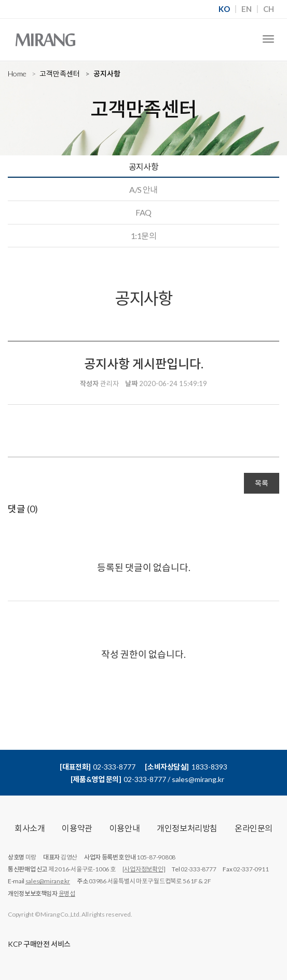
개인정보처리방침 (187, 828)
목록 (262, 483)
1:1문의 (143, 236)
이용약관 (77, 828)
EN (247, 9)
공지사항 (144, 167)
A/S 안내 (143, 189)
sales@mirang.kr (48, 881)
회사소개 (30, 828)
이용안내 (125, 828)
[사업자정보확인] (144, 869)
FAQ (143, 212)
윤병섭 (67, 893)
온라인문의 (254, 828)
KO (224, 9)
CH (269, 9)
